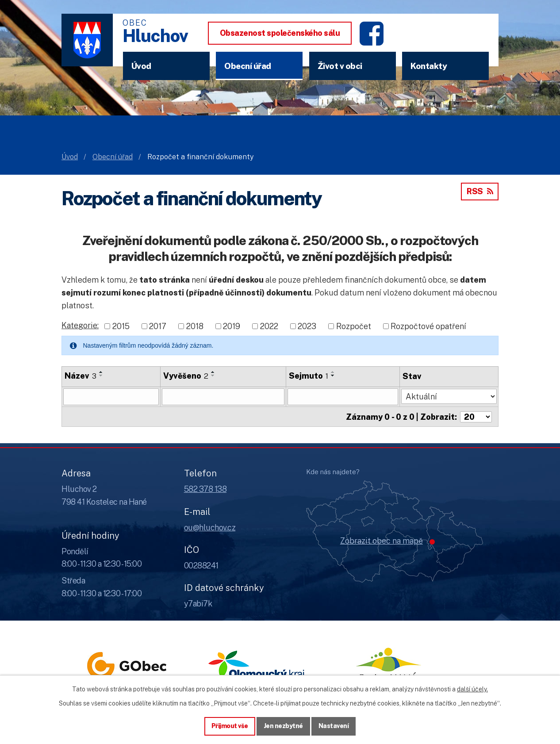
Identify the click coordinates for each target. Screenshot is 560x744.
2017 (158, 326)
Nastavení (334, 726)
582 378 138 (205, 489)
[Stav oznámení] (449, 396)
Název (81, 376)
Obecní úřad (248, 66)
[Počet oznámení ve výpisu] (476, 416)
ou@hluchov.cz (210, 527)
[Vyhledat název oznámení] (111, 397)
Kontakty (429, 66)
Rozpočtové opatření (428, 326)
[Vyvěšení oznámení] (223, 397)
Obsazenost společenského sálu (280, 33)
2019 (232, 326)
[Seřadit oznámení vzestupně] (101, 372)
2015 (121, 326)
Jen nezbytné (283, 726)
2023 (307, 326)
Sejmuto (309, 376)
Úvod (141, 66)
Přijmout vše (230, 726)
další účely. (472, 689)
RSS (480, 191)
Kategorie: (80, 325)
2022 (269, 326)
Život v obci (340, 66)
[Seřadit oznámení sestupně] (101, 376)
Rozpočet (354, 326)
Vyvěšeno (186, 376)
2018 (195, 326)
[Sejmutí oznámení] (343, 397)
